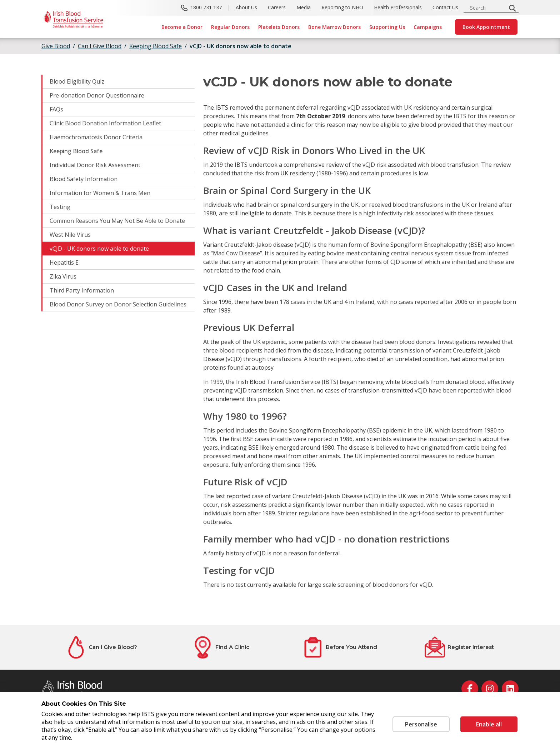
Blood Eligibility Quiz (77, 81)
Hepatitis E (64, 262)
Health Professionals (398, 7)
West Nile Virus (70, 235)
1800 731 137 (206, 7)
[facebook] (470, 689)
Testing (60, 207)
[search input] (487, 8)
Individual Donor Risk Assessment (95, 165)
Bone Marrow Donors (334, 27)
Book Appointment (486, 27)
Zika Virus (63, 276)
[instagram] (490, 689)
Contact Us (445, 7)
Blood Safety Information (84, 179)
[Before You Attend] (340, 647)
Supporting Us (387, 27)
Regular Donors (230, 27)
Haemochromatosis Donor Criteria (96, 137)
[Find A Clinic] (220, 647)
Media (304, 7)
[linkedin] (510, 689)
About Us (246, 7)
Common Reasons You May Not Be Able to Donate (117, 221)
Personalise (421, 724)
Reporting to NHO (342, 7)
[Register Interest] (459, 647)
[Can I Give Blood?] (101, 647)
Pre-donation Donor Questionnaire (97, 95)
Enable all (489, 724)
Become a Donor (182, 27)
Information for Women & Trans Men (100, 193)
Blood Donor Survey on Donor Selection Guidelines (118, 304)
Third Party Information (82, 290)
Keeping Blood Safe (76, 151)
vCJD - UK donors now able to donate (241, 46)
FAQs (56, 109)
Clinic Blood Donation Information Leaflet (105, 123)
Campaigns (428, 27)
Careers (277, 7)
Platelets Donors (279, 27)
